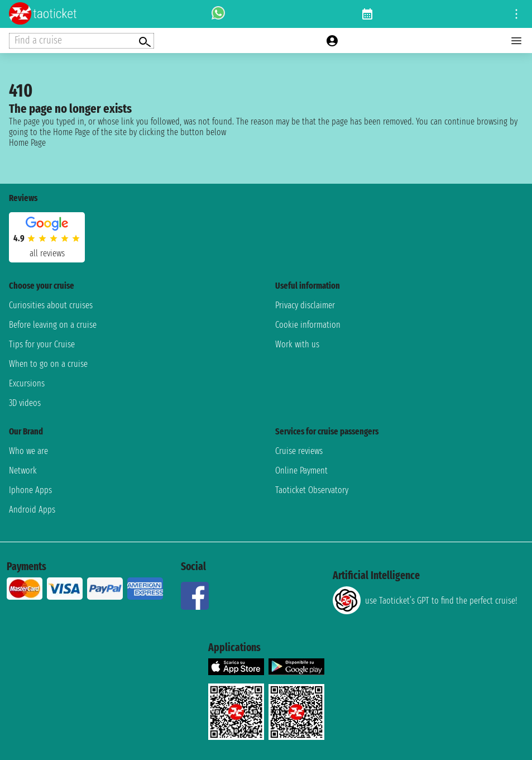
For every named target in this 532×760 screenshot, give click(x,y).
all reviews (47, 253)
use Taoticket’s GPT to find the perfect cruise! (425, 600)
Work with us (297, 344)
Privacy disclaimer (305, 305)
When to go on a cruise (48, 364)
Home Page (27, 143)
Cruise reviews (299, 451)
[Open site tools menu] (516, 14)
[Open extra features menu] (82, 41)
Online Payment (301, 470)
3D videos (25, 403)
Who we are (28, 451)
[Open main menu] (516, 41)
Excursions (27, 383)
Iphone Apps (30, 490)
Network (23, 470)
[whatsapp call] (218, 14)
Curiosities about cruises (51, 305)
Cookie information (308, 325)
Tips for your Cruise (42, 344)
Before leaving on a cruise (53, 325)
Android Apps (32, 510)
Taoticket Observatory (312, 490)
